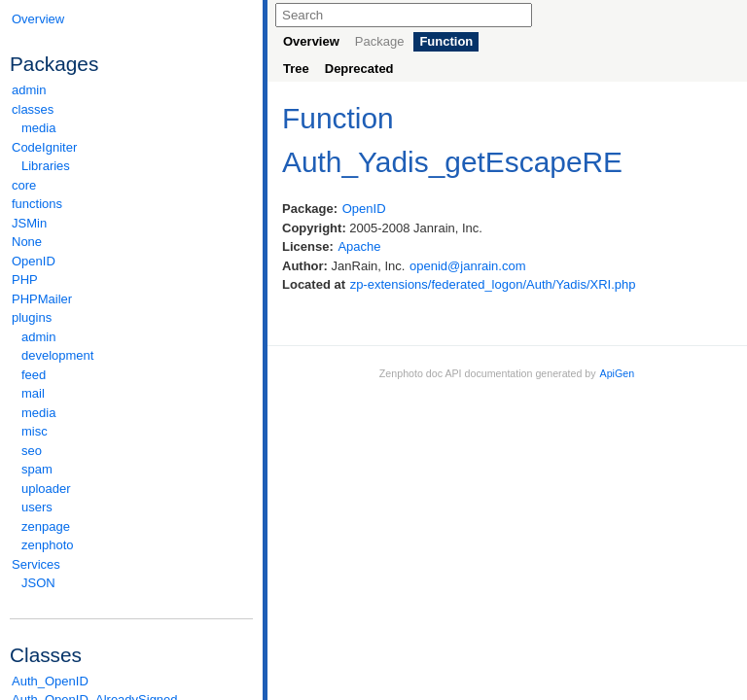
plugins (131, 317)
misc (35, 431)
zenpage (46, 526)
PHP (25, 280)
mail (33, 393)
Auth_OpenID (50, 681)
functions (37, 204)
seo (32, 451)
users (37, 507)
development (57, 355)
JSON (38, 583)
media (38, 128)
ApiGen (618, 373)
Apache (359, 246)
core (24, 185)
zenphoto (136, 545)
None (27, 242)
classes (131, 109)
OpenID (34, 261)
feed (34, 375)
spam (37, 469)
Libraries (46, 166)
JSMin (29, 223)
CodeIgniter (131, 147)
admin (29, 90)
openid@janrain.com (467, 266)
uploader (46, 489)
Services (131, 564)
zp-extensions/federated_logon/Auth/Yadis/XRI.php (493, 284)
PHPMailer (42, 299)
